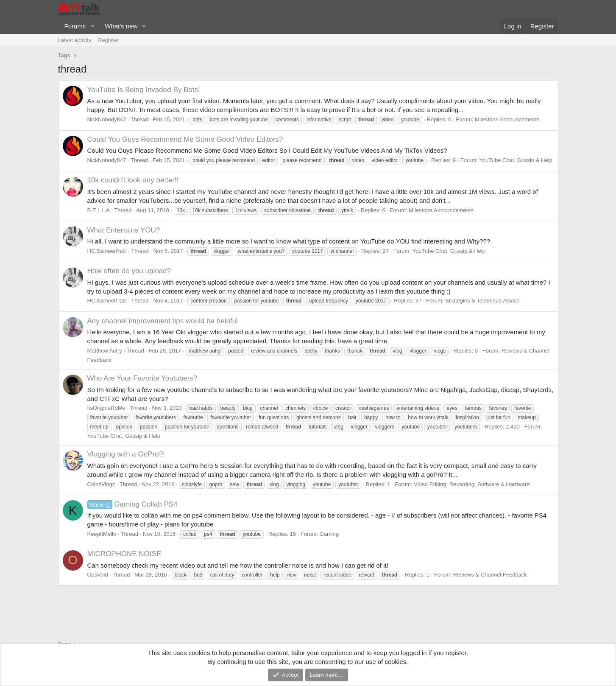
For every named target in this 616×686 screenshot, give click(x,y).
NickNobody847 (107, 119)
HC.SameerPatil (107, 251)
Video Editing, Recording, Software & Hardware (472, 484)
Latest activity (75, 40)
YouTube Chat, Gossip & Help (516, 160)
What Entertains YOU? (124, 230)
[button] (92, 26)
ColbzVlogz (101, 484)
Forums (75, 26)
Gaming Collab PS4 (132, 504)
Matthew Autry (105, 351)
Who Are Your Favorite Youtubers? (142, 378)
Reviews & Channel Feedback (490, 575)
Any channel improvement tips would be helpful (163, 321)
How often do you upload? (129, 271)
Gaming (329, 534)
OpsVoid (98, 575)
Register (108, 40)
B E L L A (99, 210)
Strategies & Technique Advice (482, 301)
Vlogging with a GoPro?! (126, 454)
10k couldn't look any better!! (133, 180)
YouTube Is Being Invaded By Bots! (144, 90)
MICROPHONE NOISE (124, 554)
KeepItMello (102, 534)
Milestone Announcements (507, 119)
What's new (121, 26)
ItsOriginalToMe (106, 408)
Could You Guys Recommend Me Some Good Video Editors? (185, 139)
